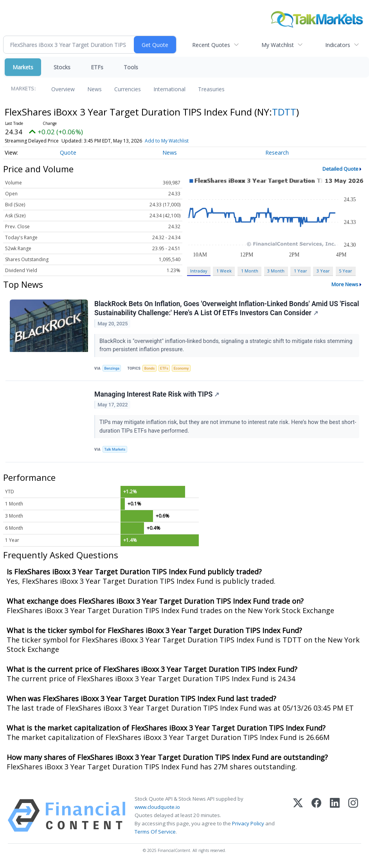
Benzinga (113, 369)
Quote (68, 152)
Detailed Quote (340, 169)
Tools (131, 67)
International (169, 89)
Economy (184, 369)
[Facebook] (316, 818)
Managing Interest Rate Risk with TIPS (157, 396)
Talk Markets (116, 451)
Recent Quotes (211, 45)
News (94, 89)
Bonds (151, 369)
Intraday (199, 271)
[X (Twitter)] (298, 818)
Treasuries (211, 89)
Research (277, 152)
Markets (23, 67)
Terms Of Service (155, 834)
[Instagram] (353, 818)
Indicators (338, 45)
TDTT (284, 112)
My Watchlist (278, 45)
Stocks (62, 67)
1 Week (224, 271)
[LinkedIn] (335, 818)
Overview (63, 89)
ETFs (97, 67)
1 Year (301, 271)
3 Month (276, 271)
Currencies (128, 89)
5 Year (346, 271)
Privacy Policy (248, 826)
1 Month (250, 271)
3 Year (323, 271)
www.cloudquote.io (157, 810)
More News (345, 284)
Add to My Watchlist (167, 141)
